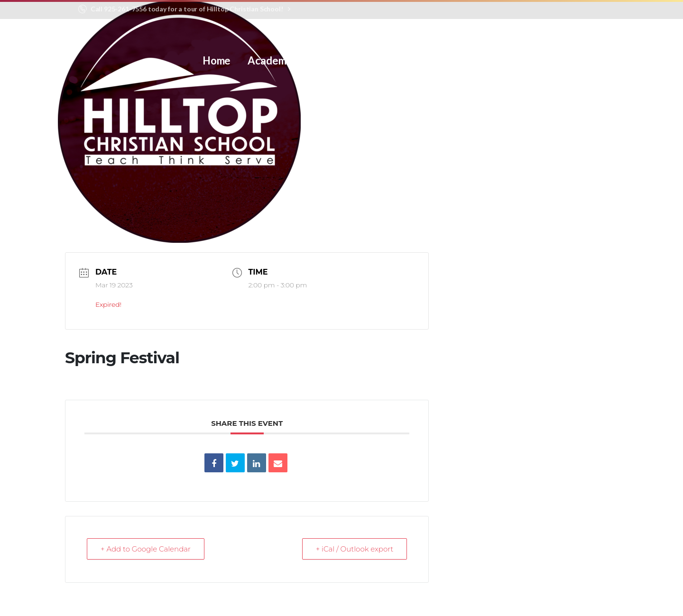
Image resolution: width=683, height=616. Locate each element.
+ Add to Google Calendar (146, 549)
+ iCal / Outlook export (355, 549)
